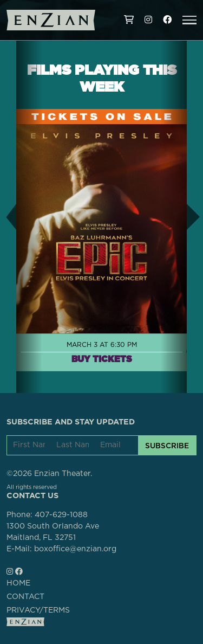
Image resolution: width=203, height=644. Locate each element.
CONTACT (25, 597)
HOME (18, 583)
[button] (189, 20)
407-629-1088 (61, 515)
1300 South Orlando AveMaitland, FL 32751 (53, 532)
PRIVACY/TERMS (38, 610)
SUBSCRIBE (167, 446)
